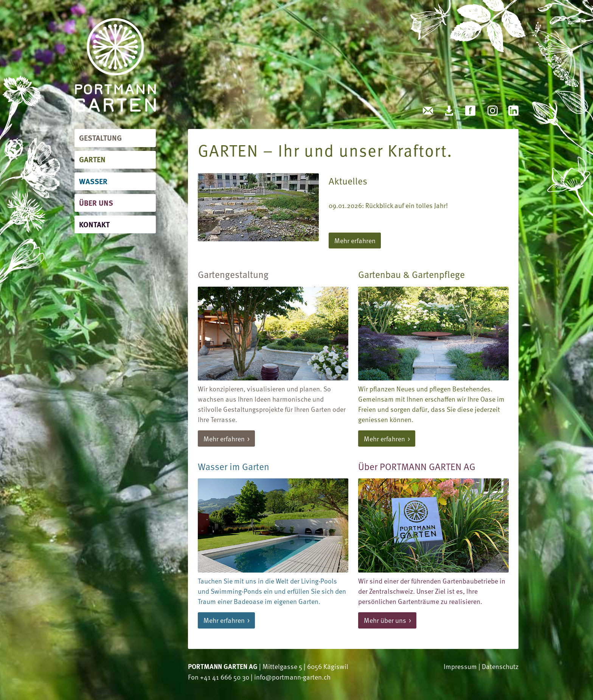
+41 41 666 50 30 (225, 677)
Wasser (93, 181)
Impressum (460, 666)
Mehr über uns (385, 620)
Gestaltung (100, 137)
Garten (92, 159)
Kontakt (94, 224)
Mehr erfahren (355, 240)
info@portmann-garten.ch (292, 677)
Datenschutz (500, 666)
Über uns (96, 203)
